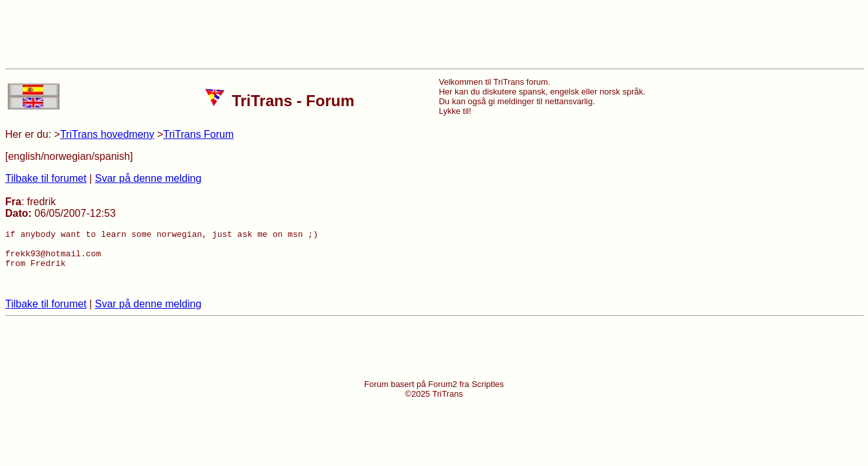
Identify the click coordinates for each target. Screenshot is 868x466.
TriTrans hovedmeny (107, 134)
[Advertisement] (434, 34)
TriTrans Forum (198, 134)
